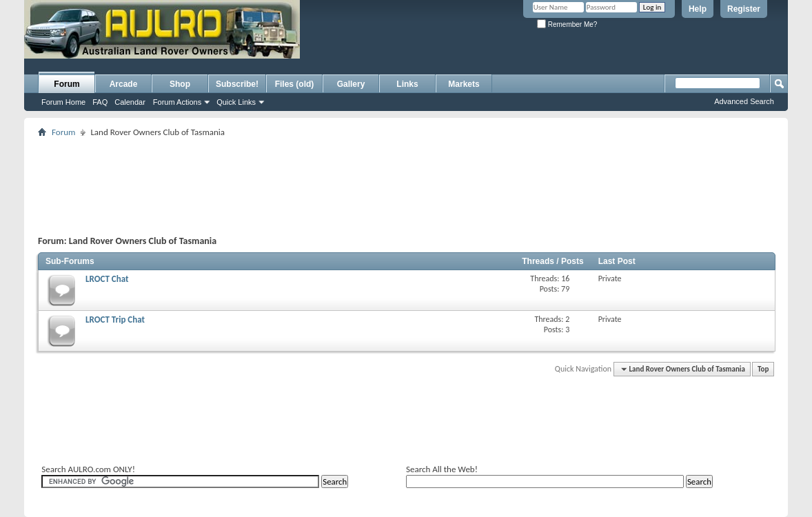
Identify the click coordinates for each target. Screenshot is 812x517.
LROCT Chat (107, 279)
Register (744, 9)
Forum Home (63, 102)
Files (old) (295, 84)
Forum (67, 84)
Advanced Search (744, 101)
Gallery (351, 84)
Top (763, 369)
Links (407, 84)
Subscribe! (237, 84)
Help (698, 9)
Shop (180, 84)
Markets (464, 84)
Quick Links (236, 102)
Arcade (124, 84)
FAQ (100, 102)
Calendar (130, 102)
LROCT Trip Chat (115, 320)
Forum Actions (177, 102)
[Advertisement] (467, 45)
